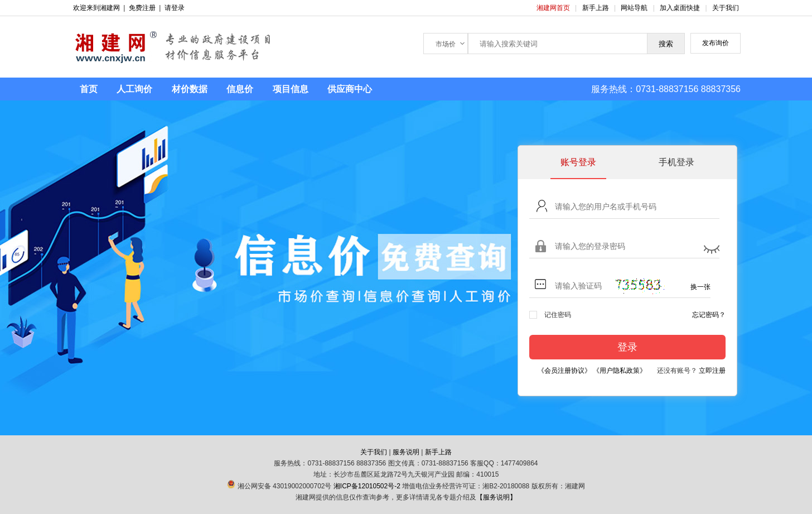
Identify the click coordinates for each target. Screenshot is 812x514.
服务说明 (406, 452)
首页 (89, 89)
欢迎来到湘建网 (96, 8)
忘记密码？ (709, 315)
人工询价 (134, 89)
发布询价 (716, 43)
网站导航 (635, 8)
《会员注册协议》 (564, 371)
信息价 (240, 89)
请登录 (175, 8)
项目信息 (291, 89)
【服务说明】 (496, 497)
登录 (627, 347)
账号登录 (578, 162)
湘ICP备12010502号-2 (367, 486)
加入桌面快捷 (680, 8)
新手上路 (596, 8)
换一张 (700, 287)
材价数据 (190, 89)
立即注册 (712, 371)
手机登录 (676, 162)
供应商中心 (350, 89)
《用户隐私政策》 (620, 371)
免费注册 (142, 8)
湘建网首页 (554, 8)
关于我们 (726, 8)
